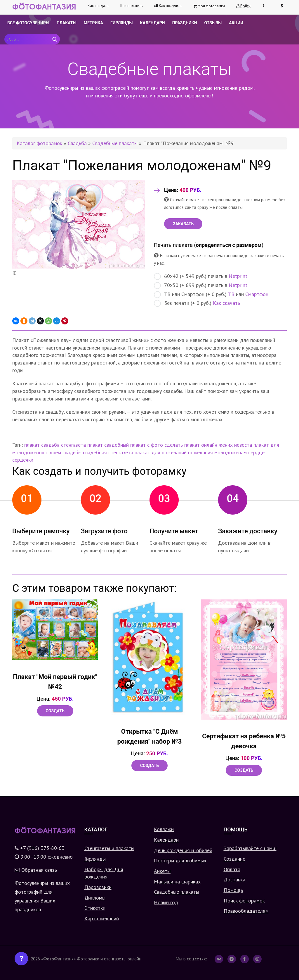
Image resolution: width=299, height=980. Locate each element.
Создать (55, 711)
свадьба (50, 445)
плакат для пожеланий (161, 452)
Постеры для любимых (180, 860)
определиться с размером (229, 245)
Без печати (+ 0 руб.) (197, 303)
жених (226, 445)
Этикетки (95, 908)
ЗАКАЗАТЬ (183, 224)
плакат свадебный (108, 445)
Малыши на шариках (177, 882)
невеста (243, 445)
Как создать (98, 6)
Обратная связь (39, 870)
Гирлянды (122, 23)
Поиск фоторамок (244, 901)
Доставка (234, 880)
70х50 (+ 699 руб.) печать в (201, 285)
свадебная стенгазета (108, 452)
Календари (153, 23)
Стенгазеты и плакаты (109, 848)
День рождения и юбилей (183, 850)
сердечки (23, 460)
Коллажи (164, 829)
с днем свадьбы (64, 452)
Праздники (185, 23)
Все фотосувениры (28, 23)
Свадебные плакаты (115, 143)
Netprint (238, 276)
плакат (32, 445)
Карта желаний (102, 918)
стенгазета (73, 445)
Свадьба (77, 143)
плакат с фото (147, 445)
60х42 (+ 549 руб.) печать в (201, 276)
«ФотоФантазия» (58, 959)
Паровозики (98, 887)
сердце (256, 452)
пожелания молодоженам (217, 452)
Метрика (93, 23)
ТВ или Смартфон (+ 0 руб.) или (211, 294)
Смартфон (257, 294)
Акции (236, 23)
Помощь (233, 890)
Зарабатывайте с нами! (250, 848)
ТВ (231, 294)
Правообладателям (246, 911)
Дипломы (95, 898)
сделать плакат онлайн (191, 445)
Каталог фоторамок (39, 143)
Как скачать (226, 303)
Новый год (166, 902)
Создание (234, 859)
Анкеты (162, 871)
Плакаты (67, 23)
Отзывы (213, 23)
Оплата (232, 869)
